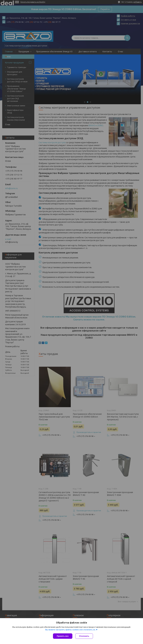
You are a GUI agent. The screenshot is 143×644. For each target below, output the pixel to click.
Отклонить (84, 636)
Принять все (63, 636)
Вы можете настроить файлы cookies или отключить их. (70, 630)
